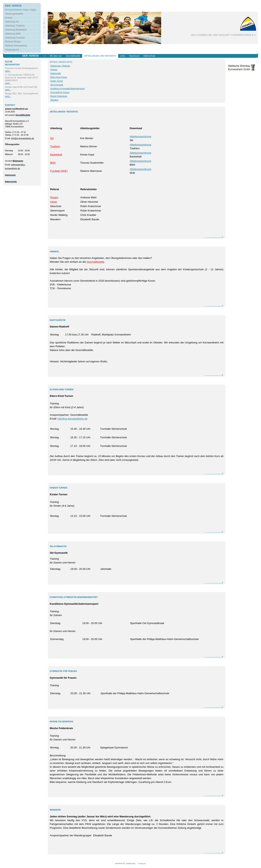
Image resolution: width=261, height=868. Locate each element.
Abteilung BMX (13, 34)
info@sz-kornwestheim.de (73, 419)
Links (123, 56)
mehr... (8, 71)
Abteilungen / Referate (60, 66)
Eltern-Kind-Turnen (59, 77)
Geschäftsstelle (73, 56)
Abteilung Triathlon (15, 26)
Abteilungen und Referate (100, 56)
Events (9, 18)
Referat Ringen (13, 42)
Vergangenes (12, 50)
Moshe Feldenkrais (59, 96)
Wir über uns (56, 56)
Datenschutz (149, 56)
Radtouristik (56, 73)
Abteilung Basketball (16, 30)
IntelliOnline (131, 864)
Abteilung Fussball (15, 38)
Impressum (134, 56)
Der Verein (13, 6)
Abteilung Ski (12, 22)
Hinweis (54, 70)
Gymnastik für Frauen (60, 92)
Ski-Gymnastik (57, 85)
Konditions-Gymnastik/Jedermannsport (67, 89)
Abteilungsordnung (140, 136)
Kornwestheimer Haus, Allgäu (21, 10)
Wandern (54, 100)
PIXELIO (142, 864)
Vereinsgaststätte (14, 14)
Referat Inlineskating (16, 46)
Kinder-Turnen (57, 81)
